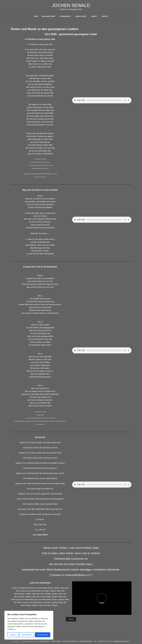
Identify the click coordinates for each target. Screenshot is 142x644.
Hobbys (94, 16)
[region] (29, 625)
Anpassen (13, 635)
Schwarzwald (65, 16)
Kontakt (105, 16)
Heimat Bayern (81, 16)
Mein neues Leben (49, 16)
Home (36, 16)
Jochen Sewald (71, 5)
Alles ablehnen (27, 635)
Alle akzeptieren (43, 635)
